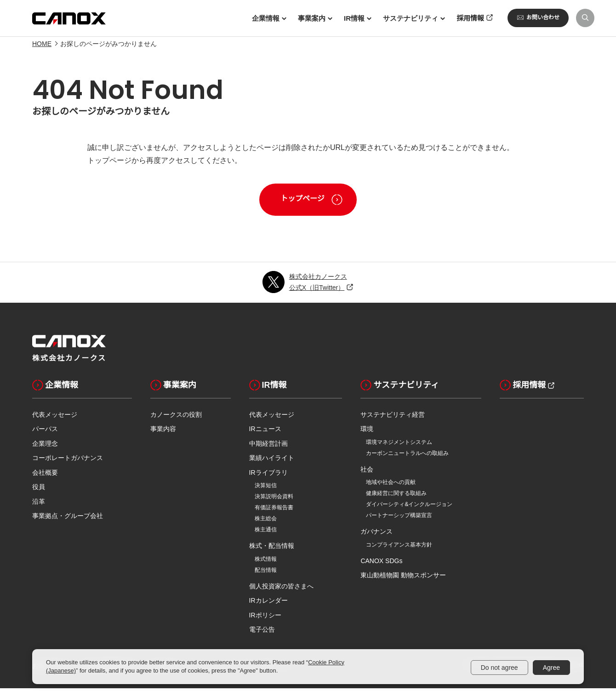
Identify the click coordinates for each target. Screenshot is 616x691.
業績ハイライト (272, 461)
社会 (367, 472)
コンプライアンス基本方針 (399, 547)
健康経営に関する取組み (396, 496)
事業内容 (163, 432)
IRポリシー (265, 618)
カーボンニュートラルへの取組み (407, 456)
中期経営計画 (268, 446)
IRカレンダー (268, 604)
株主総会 (266, 522)
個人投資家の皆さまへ (281, 589)
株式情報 (266, 562)
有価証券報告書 (274, 511)
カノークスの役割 (176, 417)
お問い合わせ (538, 17)
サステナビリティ (400, 388)
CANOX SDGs (381, 564)
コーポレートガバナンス (68, 461)
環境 (367, 432)
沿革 (39, 504)
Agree (551, 668)
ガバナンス (376, 535)
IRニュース (265, 432)
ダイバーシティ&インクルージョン (409, 507)
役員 (39, 490)
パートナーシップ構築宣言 (399, 518)
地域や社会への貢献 (391, 485)
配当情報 (266, 573)
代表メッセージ (55, 417)
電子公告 (262, 633)
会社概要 (45, 475)
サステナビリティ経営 (393, 417)
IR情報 (268, 388)
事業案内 (173, 388)
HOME (42, 47)
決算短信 (266, 489)
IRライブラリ (268, 475)
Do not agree (499, 668)
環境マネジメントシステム (399, 445)
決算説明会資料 (274, 500)
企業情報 (55, 388)
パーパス (45, 432)
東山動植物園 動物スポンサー (403, 578)
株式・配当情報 (272, 549)
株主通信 (266, 533)
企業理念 (45, 446)
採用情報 (523, 388)
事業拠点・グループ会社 (68, 519)
